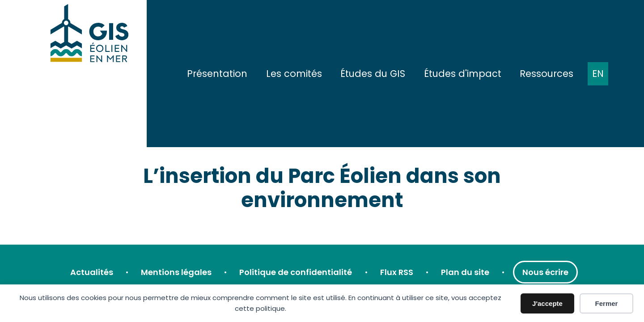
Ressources (547, 74)
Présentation (217, 74)
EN (598, 74)
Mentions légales (176, 272)
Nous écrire (545, 272)
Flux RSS (397, 272)
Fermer (607, 303)
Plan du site (465, 272)
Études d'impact (463, 74)
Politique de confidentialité (296, 272)
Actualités (92, 272)
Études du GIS (373, 74)
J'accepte (547, 303)
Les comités (294, 74)
